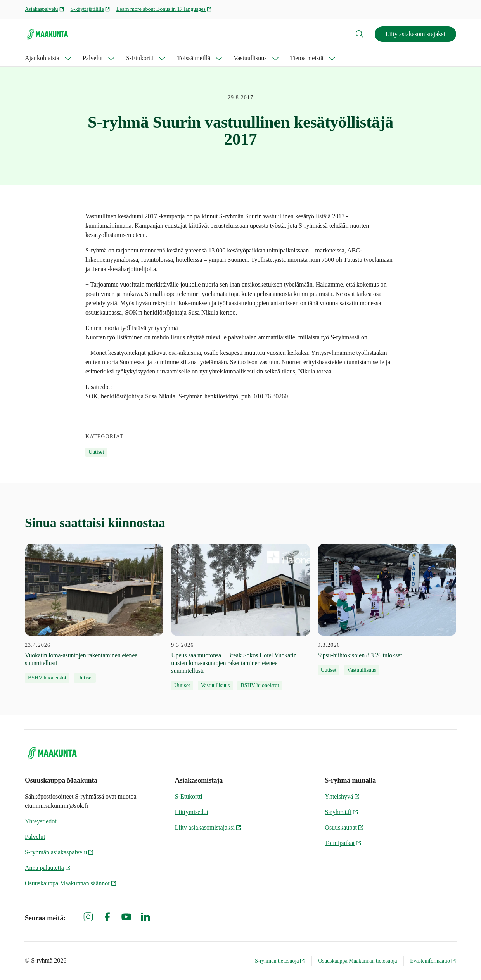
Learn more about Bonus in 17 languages (164, 9)
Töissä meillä (194, 58)
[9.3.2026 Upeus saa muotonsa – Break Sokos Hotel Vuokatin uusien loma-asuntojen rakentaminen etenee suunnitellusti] (240, 617)
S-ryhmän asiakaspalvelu (59, 852)
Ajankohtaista (42, 58)
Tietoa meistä (307, 58)
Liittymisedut (192, 812)
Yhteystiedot (41, 821)
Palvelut (93, 58)
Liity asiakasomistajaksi (415, 34)
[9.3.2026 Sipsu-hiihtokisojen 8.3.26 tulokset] (387, 609)
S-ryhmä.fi (342, 812)
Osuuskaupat (344, 827)
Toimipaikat (343, 843)
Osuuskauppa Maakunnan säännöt (71, 883)
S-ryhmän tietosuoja (280, 961)
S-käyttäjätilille (90, 9)
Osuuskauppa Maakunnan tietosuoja (357, 961)
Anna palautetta (48, 868)
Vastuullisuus (250, 58)
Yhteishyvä (342, 796)
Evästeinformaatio (433, 961)
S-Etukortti (140, 58)
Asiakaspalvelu (45, 9)
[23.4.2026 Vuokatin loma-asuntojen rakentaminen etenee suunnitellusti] (94, 613)
